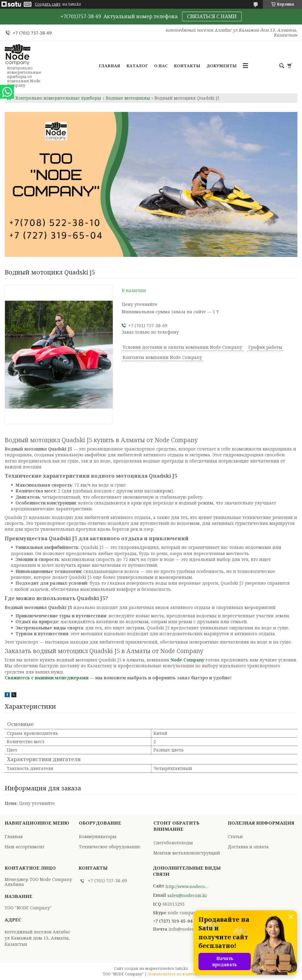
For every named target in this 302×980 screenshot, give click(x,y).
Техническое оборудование (110, 847)
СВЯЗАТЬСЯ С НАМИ (212, 16)
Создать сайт (48, 4)
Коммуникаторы (98, 836)
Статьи (235, 836)
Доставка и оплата (248, 847)
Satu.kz (182, 968)
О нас (161, 66)
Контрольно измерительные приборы (58, 98)
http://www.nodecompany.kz (187, 887)
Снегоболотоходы (173, 843)
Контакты (187, 66)
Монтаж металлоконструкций (187, 853)
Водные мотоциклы (128, 98)
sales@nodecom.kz (187, 896)
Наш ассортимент (24, 847)
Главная (109, 66)
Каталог (137, 66)
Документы (222, 66)
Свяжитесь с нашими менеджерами (47, 678)
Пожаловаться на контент (173, 974)
